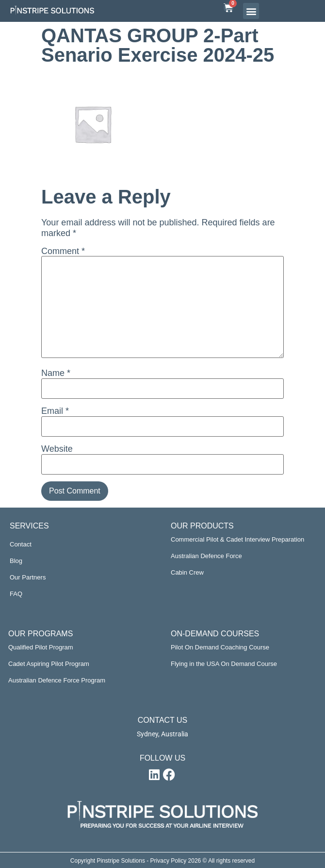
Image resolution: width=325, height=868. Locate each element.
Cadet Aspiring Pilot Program (49, 664)
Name (56, 373)
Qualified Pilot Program (41, 647)
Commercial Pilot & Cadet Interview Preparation (237, 539)
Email (55, 411)
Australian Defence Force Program (57, 680)
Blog (16, 561)
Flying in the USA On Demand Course (224, 664)
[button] (251, 11)
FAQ (16, 594)
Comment (63, 251)
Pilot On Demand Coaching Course (220, 647)
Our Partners (28, 577)
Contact (21, 544)
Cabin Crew (187, 572)
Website (57, 449)
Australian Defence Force (206, 556)
